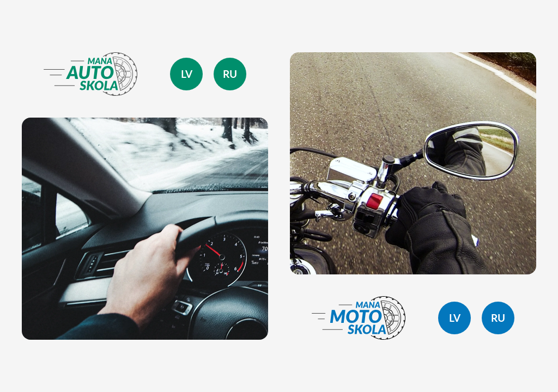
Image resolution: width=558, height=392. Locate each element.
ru (230, 74)
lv (187, 74)
